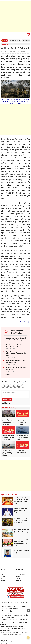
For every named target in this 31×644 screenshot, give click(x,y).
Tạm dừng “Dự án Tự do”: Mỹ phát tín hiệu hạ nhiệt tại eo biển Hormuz (8, 453)
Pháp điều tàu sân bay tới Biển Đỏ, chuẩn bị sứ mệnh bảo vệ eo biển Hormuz (22, 422)
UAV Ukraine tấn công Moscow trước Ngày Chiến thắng (15, 346)
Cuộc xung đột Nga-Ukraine (17, 332)
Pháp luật (19, 572)
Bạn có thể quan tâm (9, 495)
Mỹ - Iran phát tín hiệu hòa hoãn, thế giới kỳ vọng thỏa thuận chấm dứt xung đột (8, 422)
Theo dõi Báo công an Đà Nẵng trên (15, 382)
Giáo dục (18, 579)
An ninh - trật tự (21, 570)
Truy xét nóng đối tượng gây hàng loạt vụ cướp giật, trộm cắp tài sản (21, 552)
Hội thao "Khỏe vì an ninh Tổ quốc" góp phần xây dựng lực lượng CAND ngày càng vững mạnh (21, 542)
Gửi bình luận (7, 400)
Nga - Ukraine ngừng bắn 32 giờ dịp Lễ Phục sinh (16, 361)
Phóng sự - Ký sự (20, 574)
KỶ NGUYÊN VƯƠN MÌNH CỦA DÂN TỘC (14, 41)
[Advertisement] (15, 17)
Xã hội (3, 574)
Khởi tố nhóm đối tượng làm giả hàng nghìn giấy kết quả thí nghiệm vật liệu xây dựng (21, 531)
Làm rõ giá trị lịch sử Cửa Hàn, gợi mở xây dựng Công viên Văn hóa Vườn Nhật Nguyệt (21, 500)
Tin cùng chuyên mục (9, 408)
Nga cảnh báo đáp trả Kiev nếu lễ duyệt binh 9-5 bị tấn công (16, 339)
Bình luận (6, 403)
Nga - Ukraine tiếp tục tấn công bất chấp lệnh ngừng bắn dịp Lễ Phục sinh (17, 354)
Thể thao (18, 581)
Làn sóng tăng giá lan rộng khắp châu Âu (22, 451)
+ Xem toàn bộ (7, 375)
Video (3, 583)
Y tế (2, 579)
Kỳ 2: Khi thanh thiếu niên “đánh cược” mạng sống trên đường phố (21, 521)
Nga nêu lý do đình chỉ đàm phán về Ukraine (16, 368)
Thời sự (3, 570)
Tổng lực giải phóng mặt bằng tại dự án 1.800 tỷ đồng (20, 510)
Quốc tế (5, 44)
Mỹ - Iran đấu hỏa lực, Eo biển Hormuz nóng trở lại (22, 437)
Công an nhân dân (6, 572)
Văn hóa (18, 576)
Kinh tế (3, 576)
